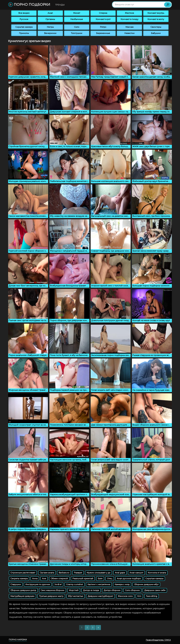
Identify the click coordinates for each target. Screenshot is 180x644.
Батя (100, 579)
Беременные (103, 33)
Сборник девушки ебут (146, 584)
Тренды (60, 5)
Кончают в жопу (156, 19)
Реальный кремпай (83, 579)
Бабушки (156, 33)
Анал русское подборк (129, 579)
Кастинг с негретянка (99, 584)
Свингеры (156, 27)
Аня (44, 579)
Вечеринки (50, 33)
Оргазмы (50, 19)
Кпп (139, 596)
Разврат (78, 573)
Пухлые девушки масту (51, 596)
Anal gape (120, 573)
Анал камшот (136, 573)
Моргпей (74, 590)
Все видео (24, 13)
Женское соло (125, 596)
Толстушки (77, 33)
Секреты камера (19, 579)
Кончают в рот (103, 19)
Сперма (103, 13)
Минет (77, 13)
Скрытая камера (24, 27)
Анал (50, 13)
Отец (110, 579)
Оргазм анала (47, 573)
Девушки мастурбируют (100, 596)
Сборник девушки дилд (23, 590)
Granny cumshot (75, 584)
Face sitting (152, 596)
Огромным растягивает (23, 573)
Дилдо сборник (112, 590)
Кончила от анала (157, 573)
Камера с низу (122, 584)
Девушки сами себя (155, 590)
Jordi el (58, 584)
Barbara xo (64, 573)
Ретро (103, 27)
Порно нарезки (18, 640)
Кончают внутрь (156, 13)
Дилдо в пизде (91, 590)
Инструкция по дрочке (38, 584)
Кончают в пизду (129, 19)
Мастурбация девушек (22, 596)
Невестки (129, 33)
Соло (77, 27)
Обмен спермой (59, 579)
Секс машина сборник (52, 590)
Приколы (24, 33)
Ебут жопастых (76, 596)
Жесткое (129, 13)
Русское (24, 19)
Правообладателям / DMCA (158, 640)
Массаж (129, 27)
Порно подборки (29, 5)
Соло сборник (132, 590)
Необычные (77, 19)
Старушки (16, 584)
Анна (35, 579)
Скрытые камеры (154, 579)
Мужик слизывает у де (98, 573)
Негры (50, 27)
